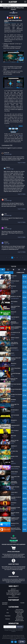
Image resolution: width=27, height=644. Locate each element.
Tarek (6, 227)
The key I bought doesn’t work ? (13, 593)
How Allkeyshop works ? (13, 590)
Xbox (8, 613)
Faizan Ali (7, 153)
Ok (12, 642)
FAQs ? (14, 596)
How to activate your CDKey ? (14, 595)
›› (23, 258)
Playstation (8, 616)
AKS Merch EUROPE (19, 621)
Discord (21, 135)
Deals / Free (19, 615)
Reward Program (19, 612)
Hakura (8, 167)
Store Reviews (19, 617)
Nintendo (8, 619)
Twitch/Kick (5, 603)
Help (22, 642)
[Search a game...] (13, 5)
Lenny (6, 199)
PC (8, 610)
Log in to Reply (22, 163)
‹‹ (7, 258)
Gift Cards (19, 614)
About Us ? (14, 589)
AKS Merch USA (19, 619)
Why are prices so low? (14, 592)
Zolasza (6, 242)
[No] (25, 639)
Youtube (22, 603)
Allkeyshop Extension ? (14, 597)
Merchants (5, 604)
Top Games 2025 (19, 618)
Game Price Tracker (19, 611)
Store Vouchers (19, 610)
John (5, 214)
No (16, 642)
